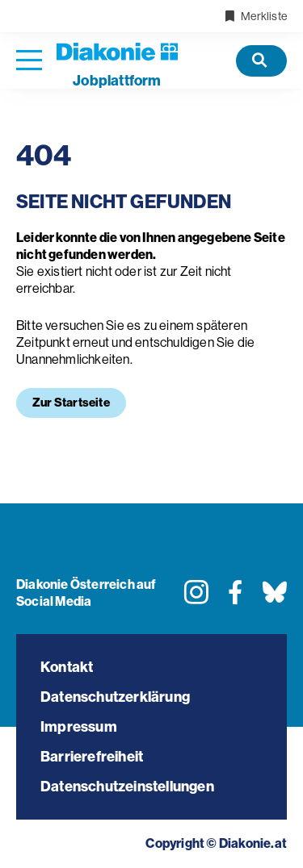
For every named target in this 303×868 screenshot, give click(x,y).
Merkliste (255, 16)
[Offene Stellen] (261, 61)
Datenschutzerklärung (115, 697)
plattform (117, 81)
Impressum (79, 727)
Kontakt (67, 667)
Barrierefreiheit (92, 757)
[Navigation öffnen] (29, 61)
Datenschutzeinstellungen (127, 787)
